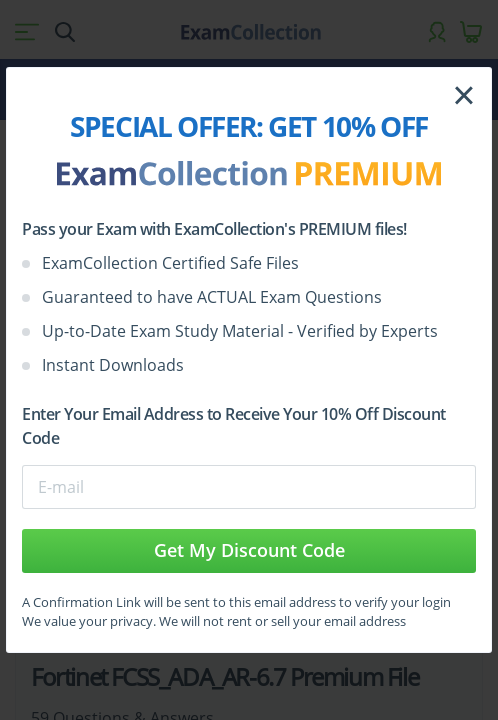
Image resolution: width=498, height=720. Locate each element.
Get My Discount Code (249, 550)
